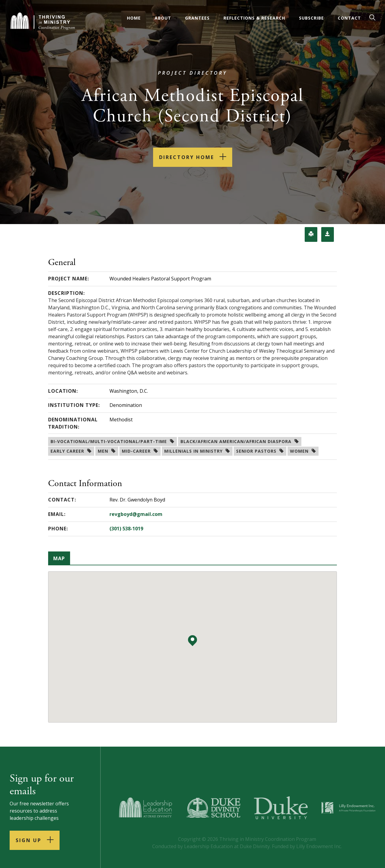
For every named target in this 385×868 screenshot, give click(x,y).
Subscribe (311, 18)
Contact (349, 18)
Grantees (197, 18)
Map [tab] (59, 558)
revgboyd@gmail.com (136, 514)
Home (134, 18)
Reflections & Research (254, 18)
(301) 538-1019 (126, 529)
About (163, 18)
